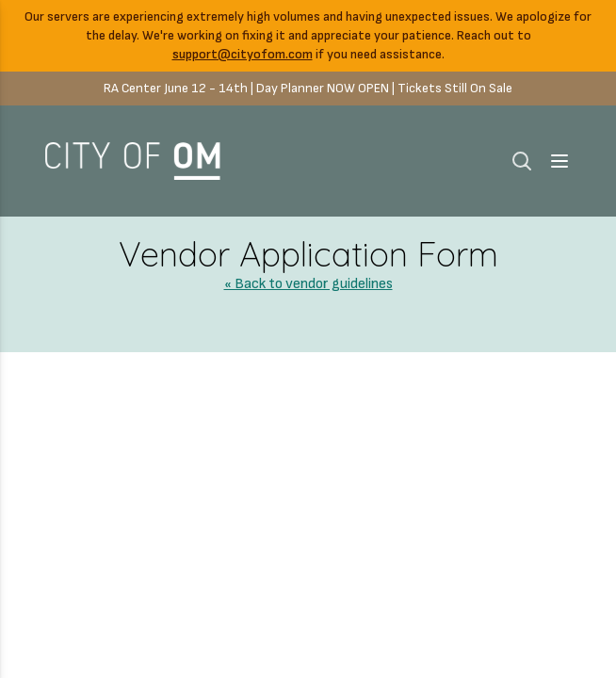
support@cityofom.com (243, 54)
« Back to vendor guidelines (308, 284)
